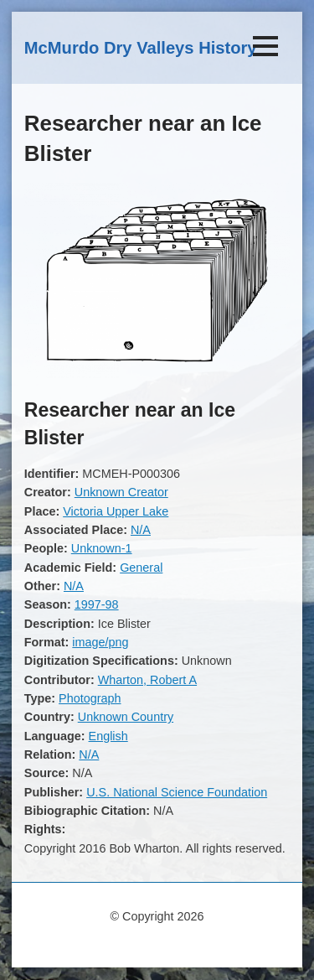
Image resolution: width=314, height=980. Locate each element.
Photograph (90, 698)
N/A (141, 530)
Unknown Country (126, 717)
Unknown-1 (102, 548)
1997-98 (97, 604)
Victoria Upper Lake (116, 511)
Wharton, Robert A (147, 680)
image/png (100, 642)
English (108, 736)
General (141, 568)
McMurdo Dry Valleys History (141, 48)
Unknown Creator (121, 492)
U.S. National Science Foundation (177, 792)
